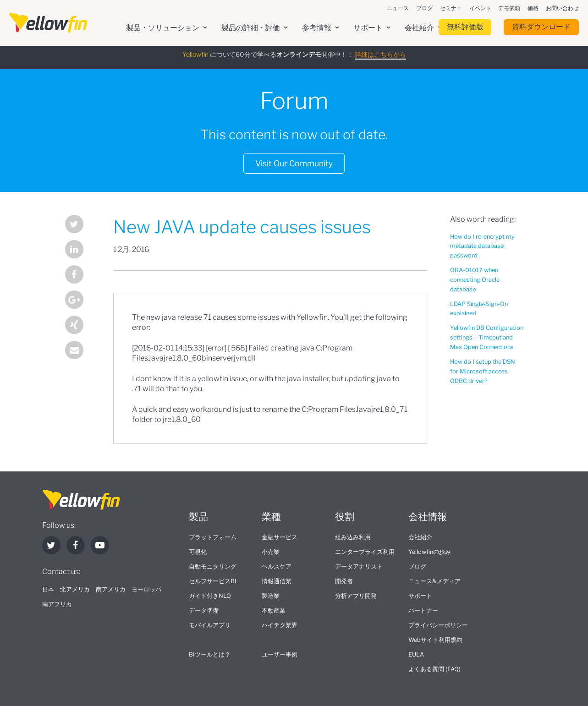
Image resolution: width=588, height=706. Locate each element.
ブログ (417, 566)
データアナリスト (359, 566)
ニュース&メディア (434, 581)
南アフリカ (57, 604)
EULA (416, 654)
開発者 (344, 581)
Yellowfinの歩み (430, 552)
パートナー (423, 610)
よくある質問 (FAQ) (434, 669)
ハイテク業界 (280, 625)
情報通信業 (277, 581)
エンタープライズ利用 (365, 552)
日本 (48, 589)
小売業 (271, 552)
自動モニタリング (213, 566)
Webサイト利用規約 (435, 640)
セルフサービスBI (213, 581)
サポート (420, 596)
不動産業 (274, 610)
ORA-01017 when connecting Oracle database (475, 280)
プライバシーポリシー (438, 625)
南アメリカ (111, 589)
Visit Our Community (294, 163)
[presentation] (48, 23)
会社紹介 (420, 537)
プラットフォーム (213, 537)
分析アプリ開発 (356, 596)
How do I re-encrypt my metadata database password (482, 246)
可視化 (198, 552)
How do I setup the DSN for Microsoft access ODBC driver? (483, 371)
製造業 (271, 596)
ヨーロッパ (146, 589)
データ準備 (204, 610)
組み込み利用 (353, 537)
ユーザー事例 (280, 654)
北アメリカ (75, 589)
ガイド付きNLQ (210, 596)
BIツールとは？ (210, 654)
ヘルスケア (277, 566)
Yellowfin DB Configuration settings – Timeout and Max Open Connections (487, 337)
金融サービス (280, 537)
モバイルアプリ (210, 625)
